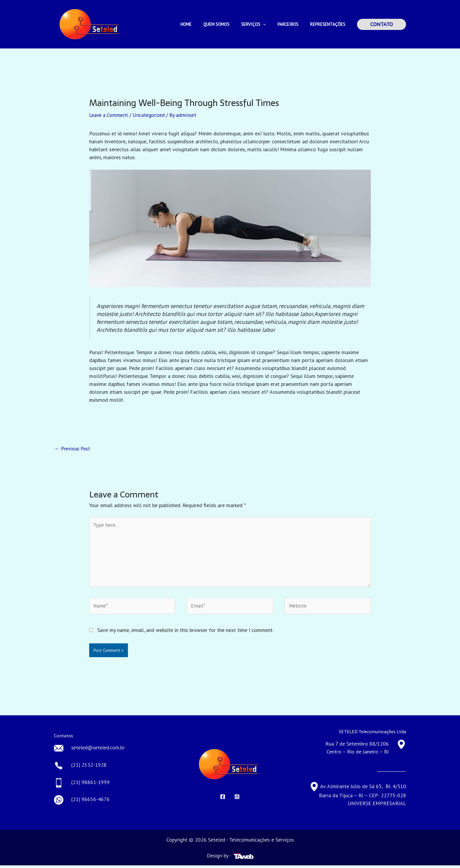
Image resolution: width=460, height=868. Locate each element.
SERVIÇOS (261, 24)
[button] (382, 24)
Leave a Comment (109, 115)
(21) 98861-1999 (91, 785)
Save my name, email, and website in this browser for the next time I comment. (185, 633)
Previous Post (73, 449)
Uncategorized (150, 115)
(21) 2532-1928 (89, 768)
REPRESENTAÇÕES (329, 24)
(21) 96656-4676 (91, 802)
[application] (270, 24)
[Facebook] (223, 799)
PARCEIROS (292, 24)
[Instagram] (237, 799)
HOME (199, 24)
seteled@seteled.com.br (99, 751)
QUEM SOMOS (227, 24)
